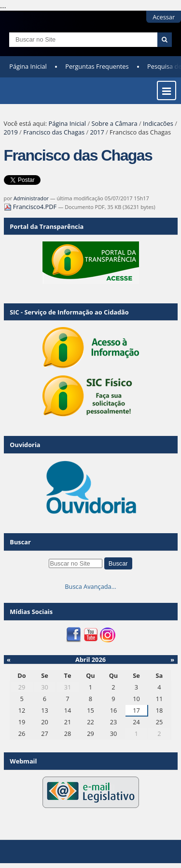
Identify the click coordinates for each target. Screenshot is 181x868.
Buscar (20, 542)
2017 (97, 132)
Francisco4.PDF (31, 207)
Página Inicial (28, 66)
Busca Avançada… (90, 586)
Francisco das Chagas (54, 132)
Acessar (164, 17)
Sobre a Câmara (114, 123)
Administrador (31, 198)
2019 (11, 132)
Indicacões (158, 123)
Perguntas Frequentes (97, 66)
